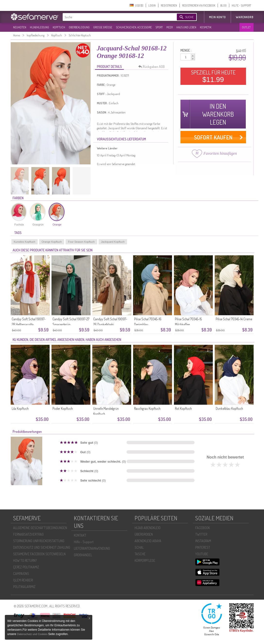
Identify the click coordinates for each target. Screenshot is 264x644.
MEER (170, 27)
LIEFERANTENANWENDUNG (92, 548)
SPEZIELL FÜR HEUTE (213, 76)
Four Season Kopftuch (81, 242)
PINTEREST (203, 547)
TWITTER (201, 534)
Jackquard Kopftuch (113, 242)
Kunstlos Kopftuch (25, 242)
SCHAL (139, 547)
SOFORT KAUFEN (213, 137)
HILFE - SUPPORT (241, 5)
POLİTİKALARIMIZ (24, 587)
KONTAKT (80, 535)
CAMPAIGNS (21, 574)
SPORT (159, 27)
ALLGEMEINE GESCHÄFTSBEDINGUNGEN (40, 528)
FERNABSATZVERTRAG (28, 534)
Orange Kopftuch (52, 242)
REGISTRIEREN (169, 5)
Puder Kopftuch (63, 408)
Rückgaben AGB (153, 67)
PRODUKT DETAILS (109, 67)
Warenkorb (245, 17)
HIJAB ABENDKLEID (148, 528)
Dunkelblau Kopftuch (229, 408)
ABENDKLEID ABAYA (148, 541)
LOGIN (152, 5)
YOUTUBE (202, 554)
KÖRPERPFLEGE (145, 560)
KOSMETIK (206, 27)
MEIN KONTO (217, 17)
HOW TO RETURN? (25, 560)
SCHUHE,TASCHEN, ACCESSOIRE (134, 27)
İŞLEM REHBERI (23, 580)
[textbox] (116, 17)
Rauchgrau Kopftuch (147, 408)
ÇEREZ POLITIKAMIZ (26, 567)
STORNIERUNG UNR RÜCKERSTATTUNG (39, 541)
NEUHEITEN (20, 27)
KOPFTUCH (59, 27)
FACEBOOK (203, 528)
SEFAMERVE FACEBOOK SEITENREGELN (39, 554)
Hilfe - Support (84, 542)
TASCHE (140, 554)
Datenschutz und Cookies (33, 634)
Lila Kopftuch (20, 408)
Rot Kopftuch (183, 408)
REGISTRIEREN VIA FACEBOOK (199, 5)
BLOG (223, 5)
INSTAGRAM (203, 541)
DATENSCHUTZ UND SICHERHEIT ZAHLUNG (42, 547)
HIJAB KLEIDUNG (39, 27)
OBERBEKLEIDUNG (79, 27)
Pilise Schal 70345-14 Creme (234, 319)
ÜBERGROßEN (144, 534)
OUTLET (246, 27)
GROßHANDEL (83, 555)
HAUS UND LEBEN (186, 27)
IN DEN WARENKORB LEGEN (218, 114)
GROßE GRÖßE (103, 27)
